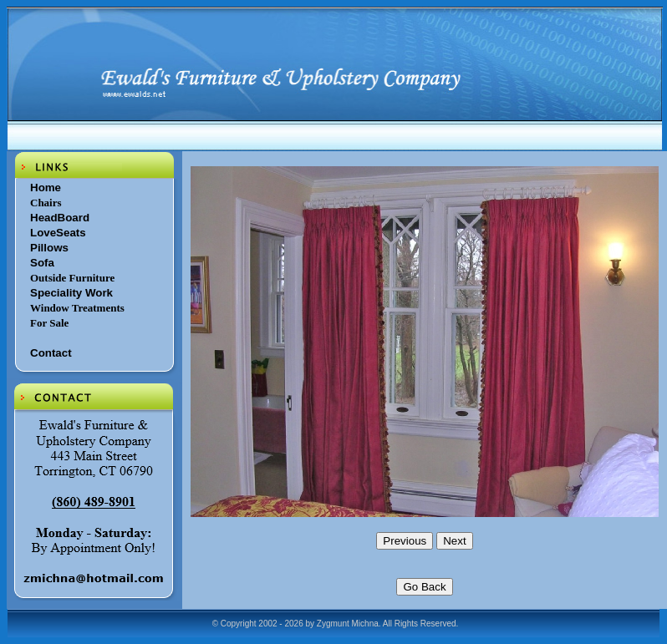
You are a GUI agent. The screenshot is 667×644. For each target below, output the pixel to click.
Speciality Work (71, 293)
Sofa (42, 263)
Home (46, 188)
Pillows (49, 248)
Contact (51, 353)
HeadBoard (60, 218)
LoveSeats (58, 233)
